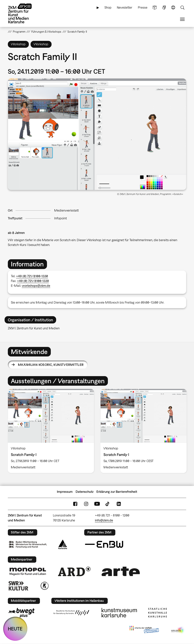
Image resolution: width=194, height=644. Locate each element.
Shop (108, 7)
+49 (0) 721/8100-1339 (33, 281)
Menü (182, 19)
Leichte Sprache (155, 8)
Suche (182, 8)
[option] (51, 431)
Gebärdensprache (164, 8)
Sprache (173, 8)
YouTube (97, 504)
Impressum (65, 492)
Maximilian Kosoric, (51, 365)
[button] (97, 134)
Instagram (86, 504)
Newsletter (125, 7)
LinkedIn (119, 504)
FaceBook (75, 504)
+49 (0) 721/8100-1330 (32, 276)
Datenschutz (85, 492)
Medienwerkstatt (66, 210)
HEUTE (15, 629)
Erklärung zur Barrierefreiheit (117, 492)
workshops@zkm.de (36, 286)
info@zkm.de (104, 520)
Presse (143, 7)
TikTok (108, 504)
